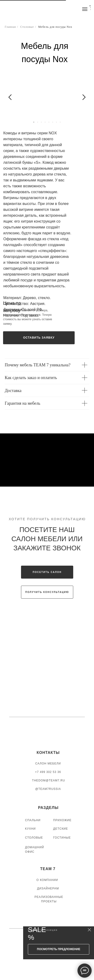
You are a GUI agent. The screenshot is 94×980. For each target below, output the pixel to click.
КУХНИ (30, 829)
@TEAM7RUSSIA (48, 789)
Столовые (27, 27)
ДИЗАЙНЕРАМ (48, 888)
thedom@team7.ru (49, 780)
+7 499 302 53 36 (48, 772)
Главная (10, 27)
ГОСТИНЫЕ (62, 838)
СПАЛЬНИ (33, 820)
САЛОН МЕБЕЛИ (48, 764)
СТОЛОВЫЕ (34, 838)
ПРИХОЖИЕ (62, 820)
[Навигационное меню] (85, 9)
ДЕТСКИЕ (61, 829)
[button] (39, 338)
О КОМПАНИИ (47, 880)
